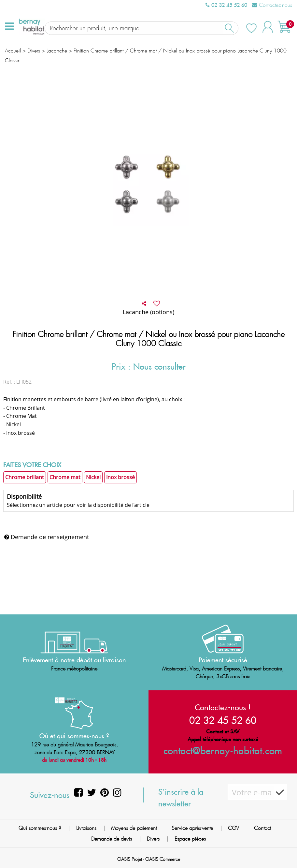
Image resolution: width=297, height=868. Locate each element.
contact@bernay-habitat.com (223, 750)
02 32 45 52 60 (226, 5)
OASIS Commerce (163, 859)
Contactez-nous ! (223, 707)
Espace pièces (190, 839)
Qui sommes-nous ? (40, 828)
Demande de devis (112, 839)
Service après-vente (192, 828)
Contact (262, 828)
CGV (233, 828)
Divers (153, 839)
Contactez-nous (272, 5)
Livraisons (86, 828)
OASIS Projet (130, 859)
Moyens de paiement (134, 828)
